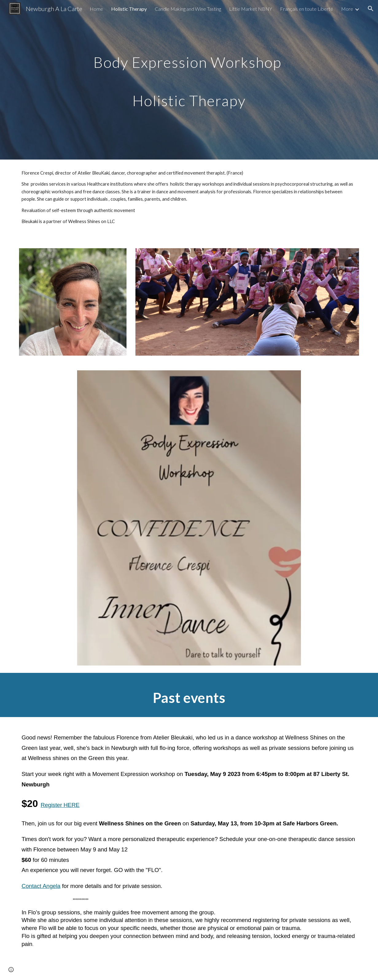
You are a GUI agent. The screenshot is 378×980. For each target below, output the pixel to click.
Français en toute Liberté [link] (307, 9)
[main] (189, 80)
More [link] (347, 9)
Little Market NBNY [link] (251, 9)
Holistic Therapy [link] (129, 9)
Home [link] (96, 9)
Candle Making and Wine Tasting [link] (188, 9)
